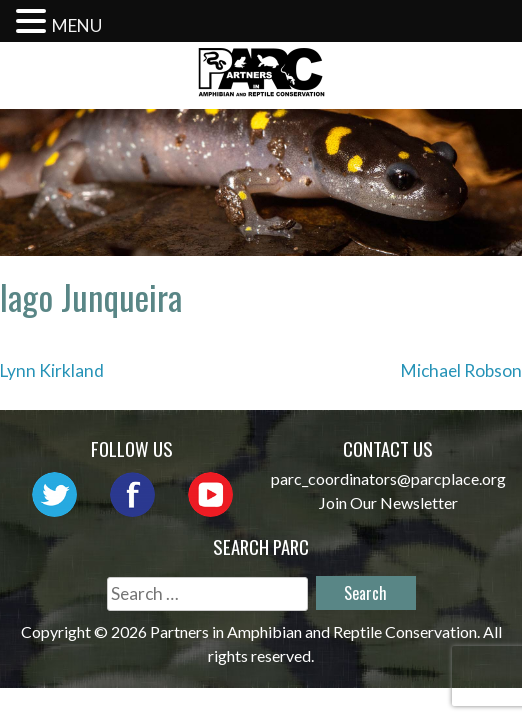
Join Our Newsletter (388, 502)
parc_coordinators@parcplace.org (388, 478)
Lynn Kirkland (52, 370)
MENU (77, 25)
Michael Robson (461, 370)
